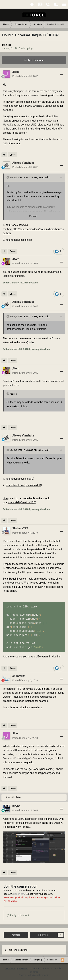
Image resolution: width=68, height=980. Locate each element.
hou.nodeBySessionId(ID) (20, 478)
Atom (41, 316)
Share (16, 935)
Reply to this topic (34, 60)
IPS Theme (10, 968)
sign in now (19, 894)
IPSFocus (23, 968)
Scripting (28, 48)
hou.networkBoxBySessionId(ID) (24, 485)
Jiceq (8, 45)
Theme (35, 968)
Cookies (59, 968)
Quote (13, 155)
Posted (25, 76)
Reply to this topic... (19, 915)
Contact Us (47, 968)
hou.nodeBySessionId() (19, 240)
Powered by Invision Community (34, 975)
